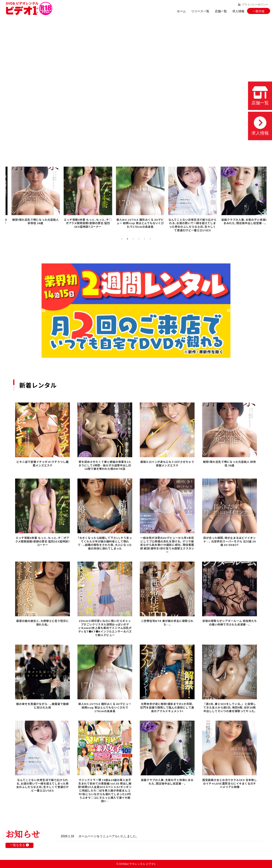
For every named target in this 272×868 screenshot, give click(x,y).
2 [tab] (127, 239)
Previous (43, 311)
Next (229, 311)
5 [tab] (144, 239)
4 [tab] (139, 239)
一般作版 (259, 11)
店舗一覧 (221, 11)
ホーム (181, 11)
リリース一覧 (200, 11)
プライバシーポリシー (253, 5)
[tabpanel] (32, 200)
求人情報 (238, 11)
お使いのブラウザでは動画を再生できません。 (136, 85)
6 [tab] (150, 239)
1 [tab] (122, 239)
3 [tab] (133, 239)
